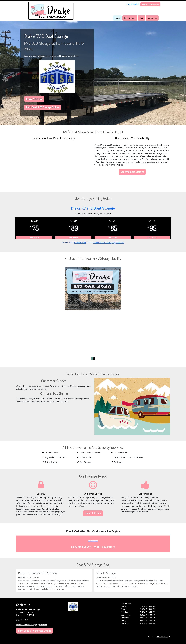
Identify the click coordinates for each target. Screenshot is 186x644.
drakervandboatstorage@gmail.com (109, 242)
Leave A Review (34, 99)
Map (142, 18)
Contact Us (152, 18)
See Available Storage (132, 172)
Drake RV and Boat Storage (93, 208)
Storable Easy (164, 637)
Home (117, 18)
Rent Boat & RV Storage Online (43, 107)
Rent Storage (130, 18)
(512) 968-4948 (133, 4)
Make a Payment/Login (150, 4)
